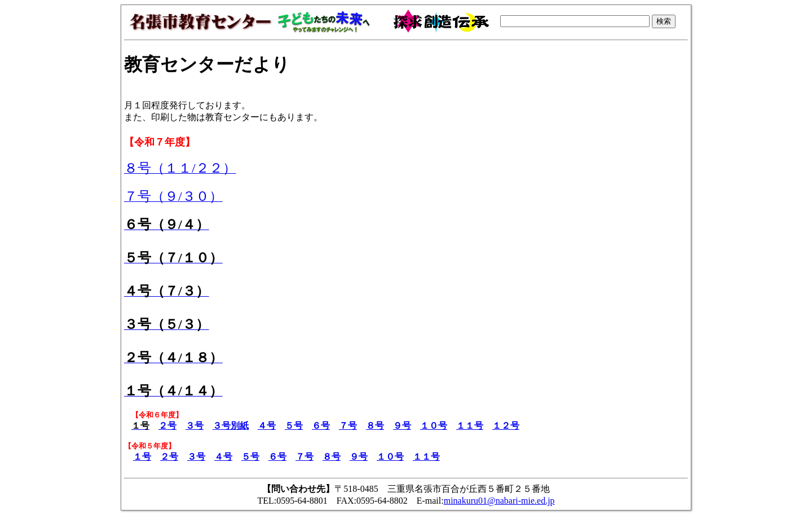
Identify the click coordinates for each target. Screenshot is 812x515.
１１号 (470, 426)
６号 (321, 426)
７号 (348, 426)
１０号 (434, 426)
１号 (142, 457)
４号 (267, 426)
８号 (375, 426)
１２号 (506, 426)
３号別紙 (231, 426)
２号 (167, 426)
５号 (294, 426)
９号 (402, 426)
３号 (195, 426)
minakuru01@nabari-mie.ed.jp (499, 501)
